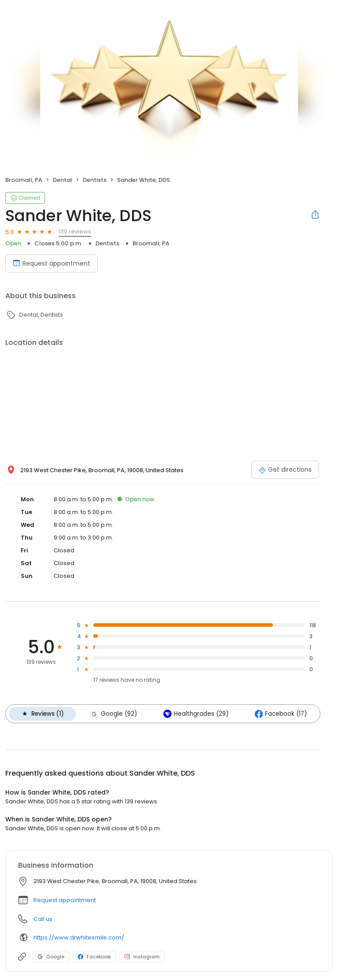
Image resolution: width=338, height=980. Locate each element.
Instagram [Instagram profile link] (142, 956)
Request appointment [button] (65, 900)
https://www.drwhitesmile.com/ (79, 937)
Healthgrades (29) (194, 714)
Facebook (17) (278, 714)
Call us (43, 919)
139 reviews (75, 231)
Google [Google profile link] (51, 956)
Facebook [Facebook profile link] (94, 956)
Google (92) (112, 714)
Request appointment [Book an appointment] (51, 263)
